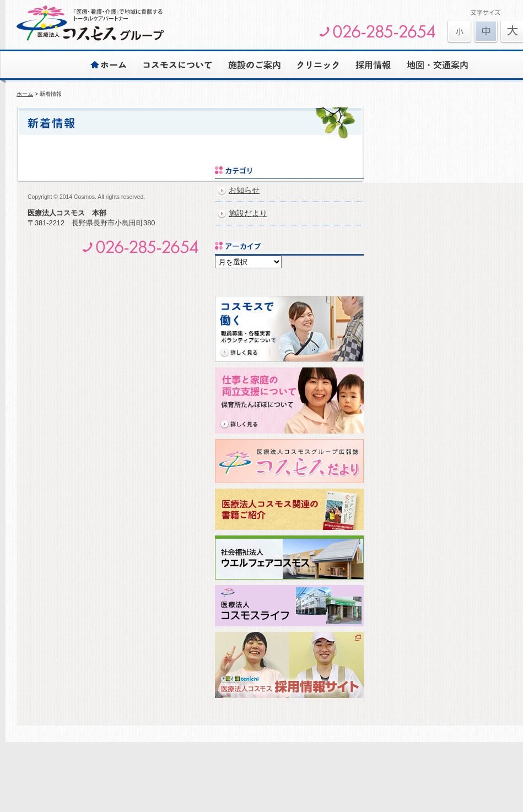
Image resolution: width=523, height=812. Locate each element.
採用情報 (373, 64)
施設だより (248, 213)
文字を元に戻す (486, 32)
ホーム (109, 64)
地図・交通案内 (437, 64)
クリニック (318, 64)
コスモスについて (177, 64)
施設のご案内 (254, 64)
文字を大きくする (459, 32)
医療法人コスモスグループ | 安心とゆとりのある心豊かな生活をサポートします (90, 23)
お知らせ (244, 190)
